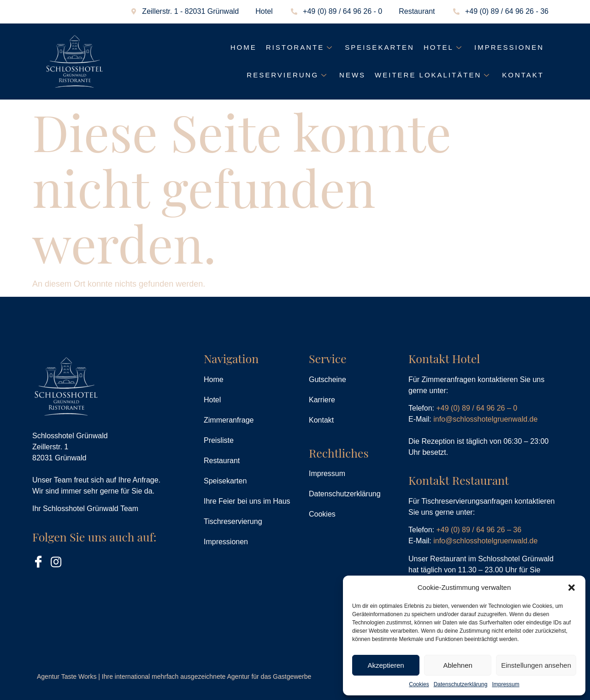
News (352, 75)
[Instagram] (58, 562)
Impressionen (509, 47)
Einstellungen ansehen (536, 665)
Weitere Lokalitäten (434, 75)
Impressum (505, 684)
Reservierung (288, 75)
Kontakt (523, 75)
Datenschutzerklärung (461, 684)
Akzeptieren (386, 665)
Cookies (419, 684)
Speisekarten (380, 47)
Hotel (444, 47)
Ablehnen (457, 665)
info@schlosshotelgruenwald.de (485, 419)
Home (244, 47)
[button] (572, 588)
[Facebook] (39, 562)
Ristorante (301, 47)
